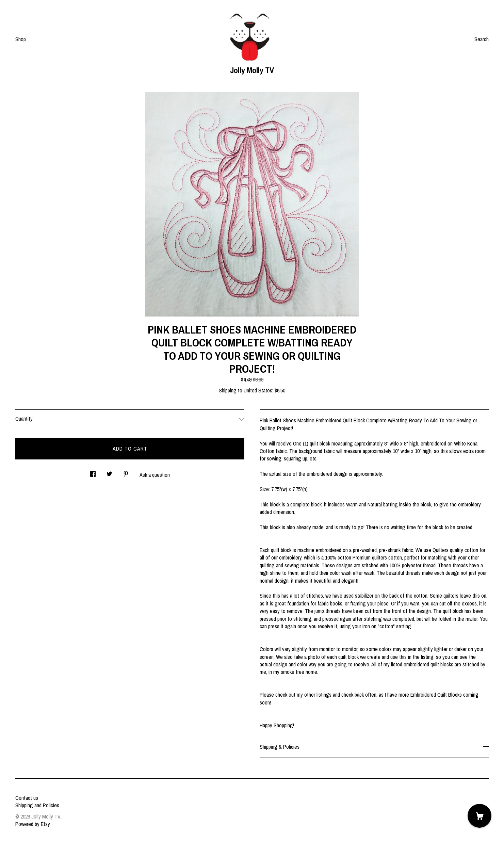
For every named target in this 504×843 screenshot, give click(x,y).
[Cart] (479, 816)
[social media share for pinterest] (126, 472)
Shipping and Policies (37, 805)
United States (258, 390)
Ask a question (155, 475)
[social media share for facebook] (93, 472)
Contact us (27, 798)
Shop (21, 39)
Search (482, 39)
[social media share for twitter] (109, 472)
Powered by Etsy (33, 824)
